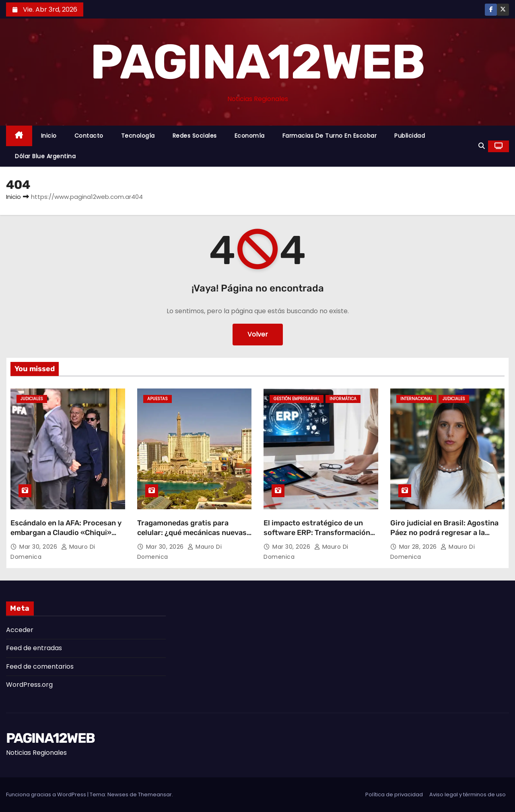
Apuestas (158, 399)
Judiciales (32, 399)
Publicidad (410, 136)
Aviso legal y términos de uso (468, 794)
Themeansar (155, 794)
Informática (343, 399)
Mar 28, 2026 (419, 547)
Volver (258, 334)
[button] (482, 146)
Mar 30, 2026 (39, 547)
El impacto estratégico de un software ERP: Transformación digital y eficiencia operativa (317, 533)
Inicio (49, 136)
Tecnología (138, 136)
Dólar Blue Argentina (45, 156)
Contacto (89, 136)
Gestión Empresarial (297, 399)
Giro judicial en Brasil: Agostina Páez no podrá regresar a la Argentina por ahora (444, 533)
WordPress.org (29, 685)
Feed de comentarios (40, 666)
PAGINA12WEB (257, 62)
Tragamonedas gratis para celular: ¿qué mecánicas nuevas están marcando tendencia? (192, 533)
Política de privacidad (394, 794)
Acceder (20, 630)
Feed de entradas (34, 648)
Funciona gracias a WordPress (47, 794)
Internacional (416, 399)
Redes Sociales (195, 136)
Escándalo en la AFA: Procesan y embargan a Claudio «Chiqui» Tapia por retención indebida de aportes (66, 537)
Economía (250, 136)
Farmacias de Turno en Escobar (330, 136)
